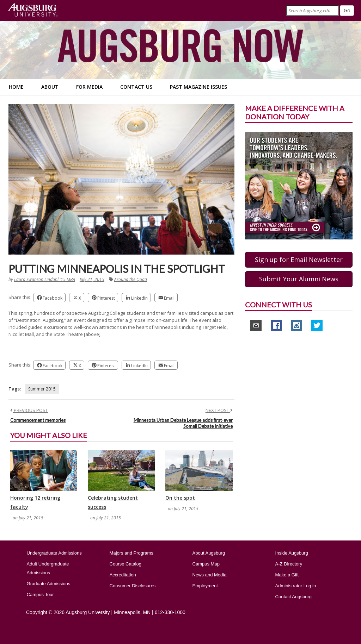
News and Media (210, 575)
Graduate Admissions (49, 584)
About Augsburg (209, 553)
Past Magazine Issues (198, 87)
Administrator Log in (296, 586)
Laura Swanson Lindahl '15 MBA (45, 279)
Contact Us (136, 87)
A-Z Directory (289, 564)
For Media (89, 87)
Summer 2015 (42, 389)
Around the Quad (131, 279)
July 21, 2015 (92, 279)
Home (16, 87)
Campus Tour (40, 595)
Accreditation (123, 575)
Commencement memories (38, 420)
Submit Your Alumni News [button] (299, 279)
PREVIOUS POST (29, 410)
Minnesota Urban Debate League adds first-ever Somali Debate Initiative (183, 423)
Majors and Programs (131, 553)
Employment (205, 586)
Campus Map (206, 564)
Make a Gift (287, 575)
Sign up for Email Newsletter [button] (299, 260)
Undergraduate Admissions (54, 553)
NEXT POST (219, 410)
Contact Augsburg (293, 597)
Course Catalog (126, 564)
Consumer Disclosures (133, 586)
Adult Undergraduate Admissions (48, 568)
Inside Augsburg (292, 553)
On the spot (180, 498)
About (50, 87)
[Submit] (347, 11)
